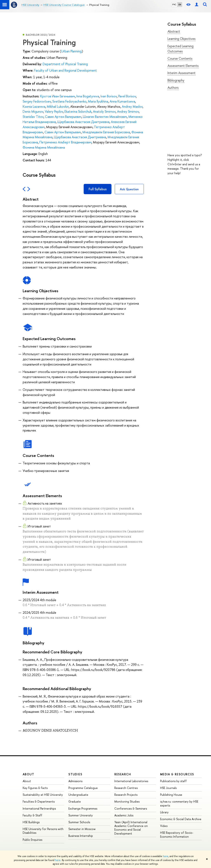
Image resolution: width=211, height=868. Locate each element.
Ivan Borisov (109, 96)
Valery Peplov (54, 111)
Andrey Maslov (132, 106)
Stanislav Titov (33, 117)
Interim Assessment (182, 73)
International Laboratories (131, 781)
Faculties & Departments (39, 801)
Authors (173, 88)
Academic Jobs (124, 815)
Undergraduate (78, 795)
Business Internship (81, 836)
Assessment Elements (183, 66)
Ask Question (129, 189)
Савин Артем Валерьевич (63, 117)
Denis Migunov (33, 111)
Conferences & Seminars (131, 808)
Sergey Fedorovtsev (37, 101)
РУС (174, 5)
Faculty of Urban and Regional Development (66, 70)
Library (164, 812)
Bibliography (176, 80)
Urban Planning (71, 51)
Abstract (174, 31)
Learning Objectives (182, 39)
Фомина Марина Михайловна (44, 147)
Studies (75, 774)
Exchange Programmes (83, 808)
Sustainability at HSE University (43, 795)
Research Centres (126, 788)
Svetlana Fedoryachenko (69, 101)
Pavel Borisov (127, 96)
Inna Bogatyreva (88, 96)
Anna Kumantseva (122, 101)
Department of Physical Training (65, 64)
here (166, 856)
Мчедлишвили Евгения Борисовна (106, 132)
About (28, 774)
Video (164, 826)
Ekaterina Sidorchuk (78, 111)
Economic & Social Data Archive (181, 819)
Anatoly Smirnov (104, 111)
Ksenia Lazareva (34, 106)
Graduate (75, 801)
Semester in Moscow (82, 829)
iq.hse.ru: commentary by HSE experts (179, 803)
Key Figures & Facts (35, 788)
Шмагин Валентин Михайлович (105, 117)
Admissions (75, 781)
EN (180, 5)
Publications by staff (173, 781)
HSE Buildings (31, 822)
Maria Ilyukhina (98, 101)
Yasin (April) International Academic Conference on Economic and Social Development (131, 828)
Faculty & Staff (32, 815)
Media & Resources (177, 774)
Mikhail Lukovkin (58, 106)
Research (123, 774)
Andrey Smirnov (128, 111)
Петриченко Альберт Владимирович (65, 142)
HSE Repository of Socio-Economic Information (177, 834)
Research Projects (126, 795)
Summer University (81, 815)
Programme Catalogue (83, 788)
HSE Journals (168, 788)
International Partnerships (39, 808)
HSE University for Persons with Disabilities (43, 831)
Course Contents (180, 58)
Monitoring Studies (127, 801)
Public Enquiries (32, 840)
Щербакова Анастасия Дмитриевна (83, 122)
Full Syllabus (98, 189)
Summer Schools (79, 822)
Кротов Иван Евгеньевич (58, 96)
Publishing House (171, 795)
